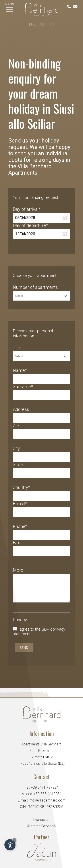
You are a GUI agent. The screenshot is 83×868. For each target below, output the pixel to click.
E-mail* (20, 504)
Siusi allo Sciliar (45, 763)
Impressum (42, 820)
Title (17, 348)
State (18, 465)
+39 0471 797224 (45, 787)
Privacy (20, 620)
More (18, 570)
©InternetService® (41, 826)
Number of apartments (35, 287)
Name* (20, 370)
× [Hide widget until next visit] (14, 840)
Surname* (23, 387)
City (16, 448)
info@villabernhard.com (47, 800)
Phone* (20, 526)
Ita (51, 24)
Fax (16, 543)
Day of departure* (30, 225)
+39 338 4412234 (47, 794)
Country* (21, 487)
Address (21, 409)
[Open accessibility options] (10, 845)
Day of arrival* (27, 209)
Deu (42, 24)
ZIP (16, 426)
